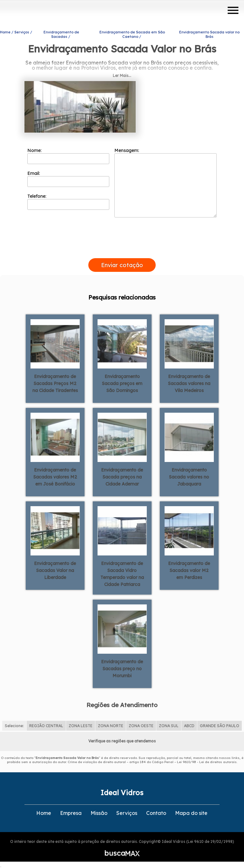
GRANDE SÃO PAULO (220, 726)
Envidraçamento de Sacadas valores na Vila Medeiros (189, 383)
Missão (99, 813)
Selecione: (14, 726)
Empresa (71, 813)
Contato (156, 813)
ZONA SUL (169, 726)
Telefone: (68, 202)
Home (44, 813)
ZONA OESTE (141, 726)
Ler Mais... (122, 76)
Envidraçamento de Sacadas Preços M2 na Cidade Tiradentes (55, 383)
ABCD (189, 726)
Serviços (127, 813)
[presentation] (122, 251)
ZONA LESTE (81, 726)
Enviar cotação (122, 265)
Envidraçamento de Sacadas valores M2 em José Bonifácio (55, 477)
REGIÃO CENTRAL (46, 726)
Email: (68, 179)
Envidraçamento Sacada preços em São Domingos (122, 383)
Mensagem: (166, 183)
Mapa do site (191, 813)
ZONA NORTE (111, 726)
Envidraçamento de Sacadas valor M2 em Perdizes (189, 570)
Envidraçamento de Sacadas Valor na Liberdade (55, 570)
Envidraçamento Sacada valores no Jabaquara (189, 477)
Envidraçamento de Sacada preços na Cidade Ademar (122, 477)
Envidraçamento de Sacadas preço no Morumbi (122, 669)
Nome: (68, 156)
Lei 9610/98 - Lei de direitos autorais (207, 762)
